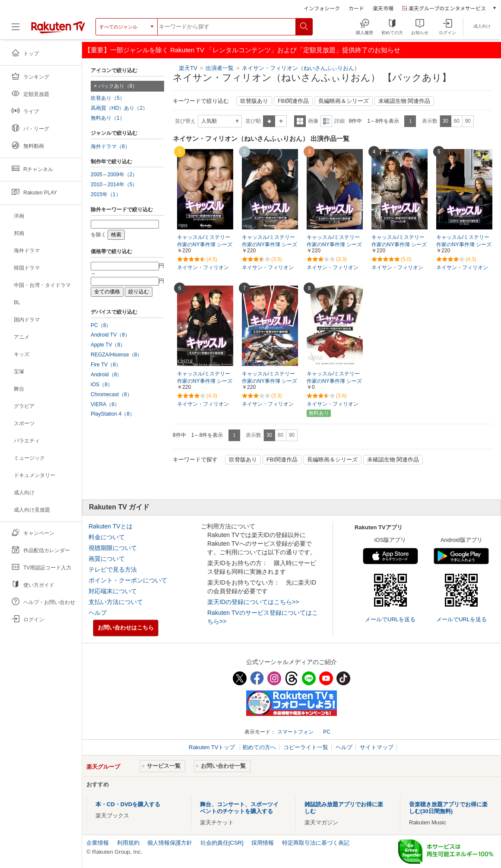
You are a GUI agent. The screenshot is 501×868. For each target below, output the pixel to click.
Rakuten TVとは (111, 526)
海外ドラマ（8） (110, 146)
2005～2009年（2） (114, 175)
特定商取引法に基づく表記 (316, 843)
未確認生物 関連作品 (404, 101)
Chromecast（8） (111, 394)
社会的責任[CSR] (222, 843)
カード (356, 8)
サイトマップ (377, 747)
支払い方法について (116, 602)
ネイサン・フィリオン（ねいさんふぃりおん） (301, 68)
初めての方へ (259, 747)
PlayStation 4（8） (113, 414)
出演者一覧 (220, 68)
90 (468, 121)
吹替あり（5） (108, 98)
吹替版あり (254, 101)
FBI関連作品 (293, 101)
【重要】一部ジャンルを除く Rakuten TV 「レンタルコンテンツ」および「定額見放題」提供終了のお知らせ (242, 50)
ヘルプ (98, 613)
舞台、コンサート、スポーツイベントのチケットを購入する (239, 808)
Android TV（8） (110, 335)
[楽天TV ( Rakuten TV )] (58, 30)
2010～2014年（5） (114, 184)
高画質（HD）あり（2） (119, 108)
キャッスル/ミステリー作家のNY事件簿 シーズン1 (334, 381)
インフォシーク (322, 8)
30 (445, 121)
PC (327, 732)
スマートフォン (295, 732)
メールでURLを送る (390, 619)
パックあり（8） (118, 86)
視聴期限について (113, 548)
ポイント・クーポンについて (128, 580)
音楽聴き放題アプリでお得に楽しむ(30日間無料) (448, 808)
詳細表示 (326, 121)
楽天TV (188, 68)
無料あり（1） (108, 118)
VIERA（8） (105, 404)
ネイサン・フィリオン (203, 267)
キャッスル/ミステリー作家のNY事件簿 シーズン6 (334, 245)
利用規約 (128, 843)
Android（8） (106, 375)
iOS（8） (102, 385)
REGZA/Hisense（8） (116, 355)
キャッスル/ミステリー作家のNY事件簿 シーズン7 (270, 245)
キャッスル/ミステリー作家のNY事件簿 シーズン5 (399, 245)
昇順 (269, 121)
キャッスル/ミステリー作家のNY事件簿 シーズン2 (270, 381)
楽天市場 (383, 8)
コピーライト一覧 (306, 747)
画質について (107, 559)
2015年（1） (106, 194)
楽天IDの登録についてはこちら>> (253, 602)
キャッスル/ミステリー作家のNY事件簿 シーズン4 (464, 245)
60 (456, 121)
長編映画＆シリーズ (344, 101)
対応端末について (113, 591)
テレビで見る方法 (113, 569)
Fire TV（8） (106, 365)
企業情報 (98, 843)
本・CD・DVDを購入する (128, 804)
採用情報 (263, 843)
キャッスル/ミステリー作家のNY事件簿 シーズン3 (205, 381)
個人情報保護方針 (170, 843)
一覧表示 (300, 121)
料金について (107, 537)
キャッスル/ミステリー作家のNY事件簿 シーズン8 (205, 245)
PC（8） (101, 325)
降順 (281, 121)
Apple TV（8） (108, 345)
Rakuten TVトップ (213, 747)
